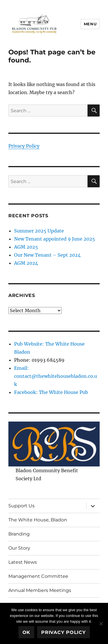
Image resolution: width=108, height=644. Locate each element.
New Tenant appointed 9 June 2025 (55, 239)
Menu (90, 24)
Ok (26, 632)
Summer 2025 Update (39, 231)
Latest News (23, 562)
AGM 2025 (26, 247)
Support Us (21, 506)
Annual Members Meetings (40, 590)
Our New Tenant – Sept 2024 (47, 255)
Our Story (19, 548)
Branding (19, 534)
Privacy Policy (24, 146)
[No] (101, 624)
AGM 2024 (26, 263)
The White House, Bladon (38, 520)
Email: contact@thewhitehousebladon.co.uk (56, 376)
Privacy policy (64, 632)
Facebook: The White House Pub (51, 392)
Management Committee (38, 576)
